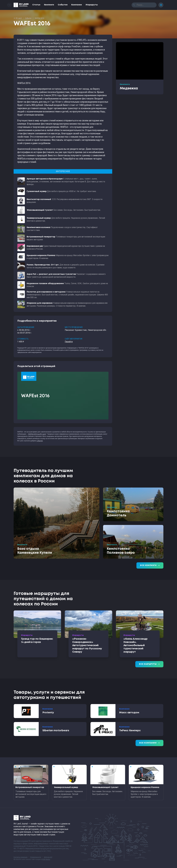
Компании (77, 5)
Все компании (149, 743)
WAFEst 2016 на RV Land (37, 434)
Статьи (36, 5)
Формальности (36, 857)
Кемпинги (49, 5)
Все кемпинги (150, 565)
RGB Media (46, 859)
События (63, 5)
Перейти (69, 342)
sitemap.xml (48, 857)
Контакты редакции (21, 857)
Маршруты (92, 5)
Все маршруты (149, 664)
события (40, 441)
